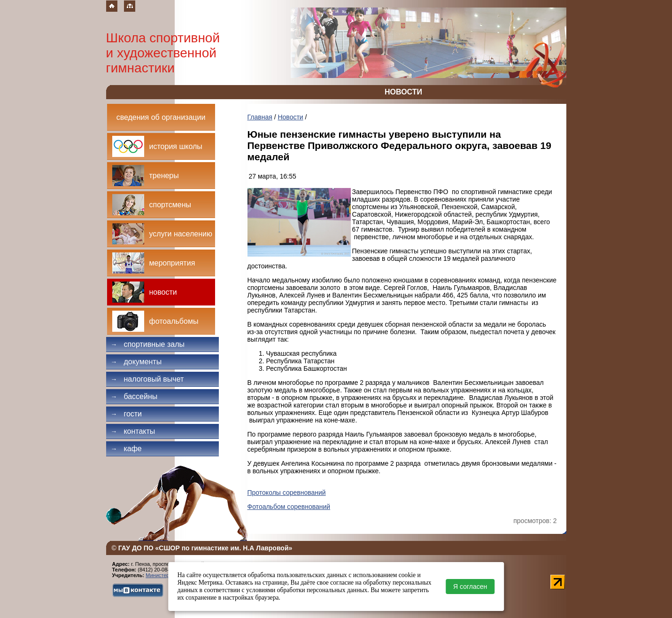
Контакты (133, 431)
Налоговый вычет (147, 379)
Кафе (126, 449)
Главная (260, 117)
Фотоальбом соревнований (289, 507)
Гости (127, 414)
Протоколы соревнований (287, 493)
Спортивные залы (148, 344)
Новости (290, 117)
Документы (136, 362)
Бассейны (134, 396)
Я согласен (470, 587)
